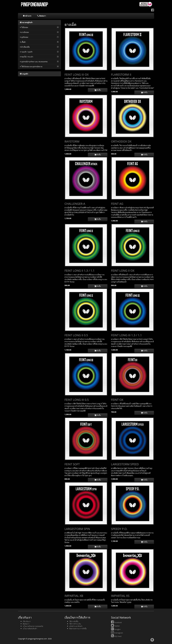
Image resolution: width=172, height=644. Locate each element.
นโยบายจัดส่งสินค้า (30, 629)
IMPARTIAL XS (120, 596)
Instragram (117, 633)
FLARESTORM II (121, 74)
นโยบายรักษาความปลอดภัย (33, 626)
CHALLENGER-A (75, 204)
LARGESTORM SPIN (77, 529)
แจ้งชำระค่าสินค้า (76, 626)
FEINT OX (117, 400)
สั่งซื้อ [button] (98, 90)
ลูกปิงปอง (39, 37)
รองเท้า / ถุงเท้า (39, 52)
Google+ (116, 629)
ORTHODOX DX (121, 141)
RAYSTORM (72, 141)
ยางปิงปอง (39, 32)
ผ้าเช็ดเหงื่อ (39, 47)
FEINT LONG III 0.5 (77, 400)
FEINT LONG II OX (123, 271)
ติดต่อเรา (42, 16)
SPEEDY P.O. (119, 529)
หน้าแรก (27, 16)
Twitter (115, 626)
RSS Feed (116, 636)
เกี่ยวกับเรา (27, 621)
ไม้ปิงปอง (39, 27)
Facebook (116, 622)
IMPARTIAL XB (74, 596)
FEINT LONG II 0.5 (76, 335)
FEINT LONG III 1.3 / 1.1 (126, 335)
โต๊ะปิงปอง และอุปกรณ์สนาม (39, 66)
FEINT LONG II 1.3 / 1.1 (79, 271)
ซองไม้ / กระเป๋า (39, 57)
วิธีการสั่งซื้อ (74, 621)
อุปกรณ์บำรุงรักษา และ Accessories (39, 62)
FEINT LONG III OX (77, 74)
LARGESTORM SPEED (125, 464)
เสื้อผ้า (39, 42)
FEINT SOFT (72, 464)
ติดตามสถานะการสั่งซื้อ (78, 629)
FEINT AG (117, 204)
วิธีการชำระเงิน (75, 624)
